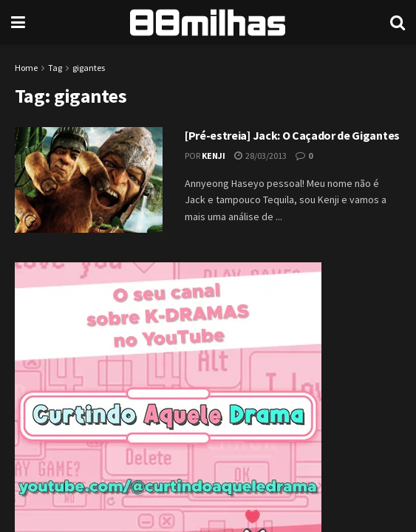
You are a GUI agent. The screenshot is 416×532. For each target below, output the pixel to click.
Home (26, 68)
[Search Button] (398, 22)
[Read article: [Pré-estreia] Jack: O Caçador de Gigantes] (89, 180)
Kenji (214, 156)
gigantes (89, 68)
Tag (55, 68)
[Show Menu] (18, 22)
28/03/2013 (260, 156)
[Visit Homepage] (208, 23)
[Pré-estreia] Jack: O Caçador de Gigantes (292, 135)
